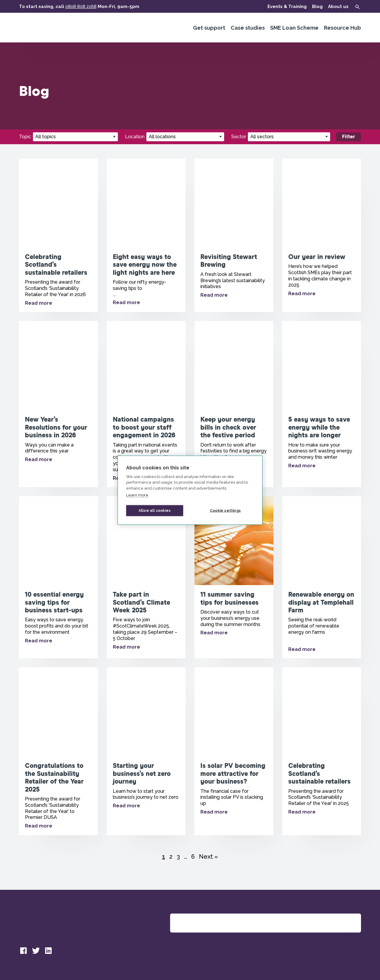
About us (338, 7)
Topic (25, 137)
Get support (209, 28)
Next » (208, 857)
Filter (349, 137)
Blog (317, 7)
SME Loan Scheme (294, 28)
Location (135, 137)
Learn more (137, 495)
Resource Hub (342, 28)
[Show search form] (357, 7)
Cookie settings (225, 511)
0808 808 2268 (81, 7)
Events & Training (287, 7)
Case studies (248, 28)
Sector (239, 137)
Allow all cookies (155, 511)
